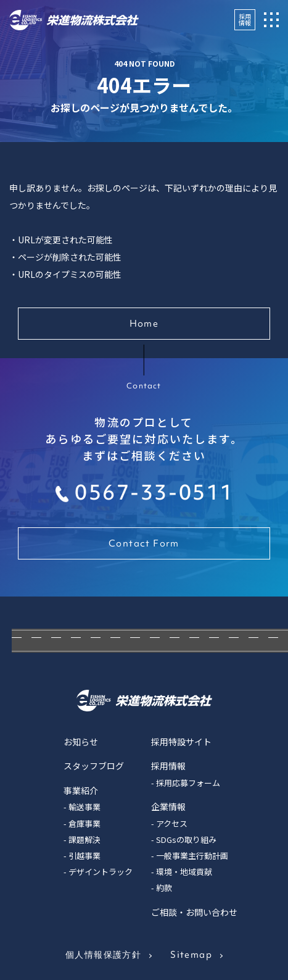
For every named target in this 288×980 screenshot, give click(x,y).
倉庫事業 (84, 823)
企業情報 (168, 806)
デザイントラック (101, 872)
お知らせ (81, 742)
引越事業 (84, 856)
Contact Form (144, 543)
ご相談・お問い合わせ (194, 912)
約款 (164, 888)
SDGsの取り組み (186, 840)
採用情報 (245, 19)
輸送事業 (84, 807)
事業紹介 (81, 790)
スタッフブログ (94, 766)
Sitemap (191, 955)
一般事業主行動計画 (192, 856)
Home (144, 324)
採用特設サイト (181, 742)
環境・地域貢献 (184, 872)
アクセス (172, 823)
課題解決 (84, 840)
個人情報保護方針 (103, 955)
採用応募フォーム (188, 783)
